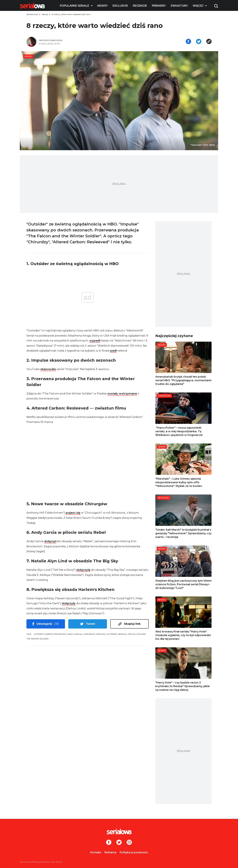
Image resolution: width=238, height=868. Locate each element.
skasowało (48, 369)
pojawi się (73, 513)
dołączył (50, 541)
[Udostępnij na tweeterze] (199, 42)
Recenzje (140, 6)
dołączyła (83, 570)
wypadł (95, 340)
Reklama (110, 852)
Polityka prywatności (134, 852)
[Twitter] (119, 843)
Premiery (159, 6)
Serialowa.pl (32, 14)
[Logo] (32, 6)
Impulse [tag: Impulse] (101, 634)
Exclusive (120, 6)
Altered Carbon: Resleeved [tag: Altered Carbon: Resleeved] (50, 634)
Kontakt (96, 852)
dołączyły (69, 603)
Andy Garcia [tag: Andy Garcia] (75, 634)
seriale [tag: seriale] (122, 634)
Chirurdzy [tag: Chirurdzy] (89, 634)
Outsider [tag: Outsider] (112, 634)
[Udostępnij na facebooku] (188, 42)
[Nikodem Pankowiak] (78, 40)
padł (113, 351)
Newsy (102, 6)
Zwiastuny (179, 6)
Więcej (198, 6)
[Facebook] (109, 843)
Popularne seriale (74, 6)
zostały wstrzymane (122, 393)
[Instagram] (129, 843)
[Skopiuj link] (209, 42)
